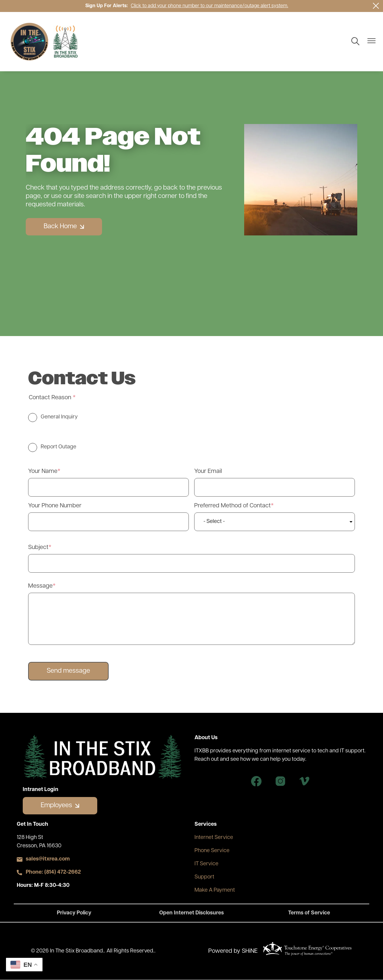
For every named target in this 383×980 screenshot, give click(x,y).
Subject (38, 548)
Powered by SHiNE (233, 951)
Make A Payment (215, 890)
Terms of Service (309, 913)
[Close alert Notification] (376, 6)
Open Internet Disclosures (191, 913)
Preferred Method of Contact (232, 506)
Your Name (43, 471)
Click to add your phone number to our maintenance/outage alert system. (209, 6)
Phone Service (212, 851)
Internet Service (214, 838)
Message (40, 586)
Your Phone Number (55, 506)
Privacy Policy (75, 913)
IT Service (206, 864)
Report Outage (58, 447)
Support (204, 877)
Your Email (208, 471)
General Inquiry (59, 417)
